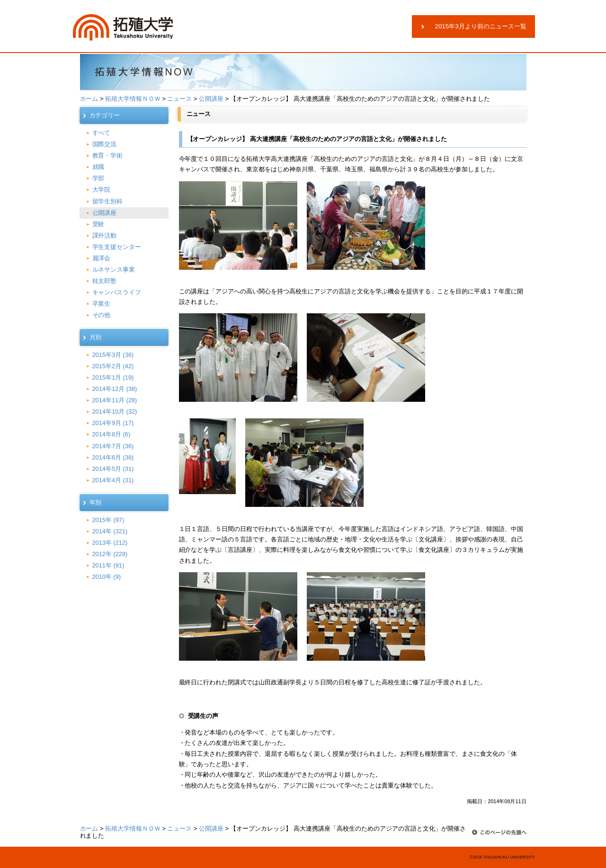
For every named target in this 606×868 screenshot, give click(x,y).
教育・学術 (108, 155)
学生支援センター (117, 247)
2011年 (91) (108, 565)
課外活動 (105, 235)
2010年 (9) (107, 577)
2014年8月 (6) (111, 434)
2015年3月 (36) (113, 355)
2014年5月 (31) (113, 469)
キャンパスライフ (117, 292)
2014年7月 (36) (113, 446)
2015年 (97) (108, 520)
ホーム (89, 99)
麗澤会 (102, 258)
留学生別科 (108, 201)
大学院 (102, 190)
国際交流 (105, 144)
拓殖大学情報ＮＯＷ (133, 99)
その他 (102, 315)
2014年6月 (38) (113, 457)
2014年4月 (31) (113, 480)
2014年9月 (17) (113, 423)
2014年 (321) (110, 531)
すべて (102, 133)
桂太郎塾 (105, 281)
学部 (98, 178)
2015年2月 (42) (113, 366)
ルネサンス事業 (114, 270)
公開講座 (211, 99)
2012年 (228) (110, 554)
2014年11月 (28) (115, 400)
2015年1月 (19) (113, 377)
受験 (98, 224)
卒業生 (102, 304)
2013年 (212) (110, 543)
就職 (98, 167)
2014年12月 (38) (115, 389)
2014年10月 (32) (115, 412)
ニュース (179, 99)
